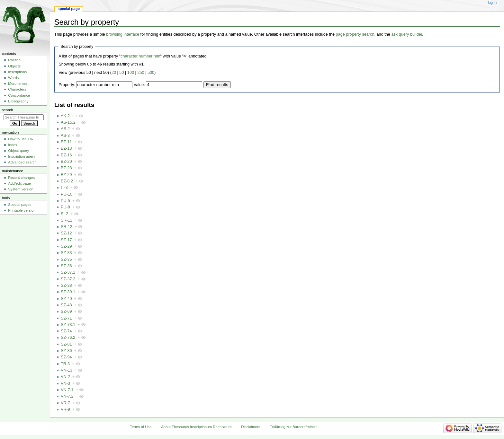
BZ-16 (66, 155)
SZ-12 (66, 233)
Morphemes (18, 83)
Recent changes (21, 178)
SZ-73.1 (68, 325)
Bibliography (18, 101)
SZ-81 (66, 344)
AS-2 (65, 129)
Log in (492, 3)
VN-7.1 (67, 390)
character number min (140, 56)
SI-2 (64, 214)
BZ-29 (66, 175)
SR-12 (67, 227)
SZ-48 (66, 305)
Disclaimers (251, 427)
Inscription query (22, 156)
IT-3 (64, 188)
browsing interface (123, 34)
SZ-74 (66, 331)
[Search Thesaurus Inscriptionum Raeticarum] (24, 117)
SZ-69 (66, 312)
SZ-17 (66, 240)
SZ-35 (66, 259)
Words (13, 78)
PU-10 (67, 194)
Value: (139, 85)
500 (151, 73)
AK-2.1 (67, 116)
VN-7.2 (67, 396)
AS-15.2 (68, 122)
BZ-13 (66, 148)
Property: (67, 85)
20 (114, 73)
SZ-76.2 (68, 338)
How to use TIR (21, 139)
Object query (18, 151)
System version (21, 189)
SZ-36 (66, 266)
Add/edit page (19, 183)
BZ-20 (66, 162)
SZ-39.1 (68, 292)
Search (8, 110)
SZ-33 (66, 253)
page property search (355, 34)
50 (122, 73)
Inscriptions (17, 72)
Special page (69, 9)
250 (141, 73)
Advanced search (22, 162)
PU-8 (65, 207)
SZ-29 (66, 246)
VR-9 (65, 409)
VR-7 (65, 403)
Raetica (14, 60)
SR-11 (67, 220)
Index (13, 145)
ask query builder (407, 34)
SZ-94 (66, 357)
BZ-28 (66, 168)
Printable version (22, 210)
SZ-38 (66, 285)
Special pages (20, 205)
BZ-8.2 (67, 181)
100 (131, 73)
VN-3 (65, 383)
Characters (17, 89)
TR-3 (65, 364)
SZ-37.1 (68, 272)
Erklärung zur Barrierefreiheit (293, 427)
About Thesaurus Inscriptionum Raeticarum (196, 427)
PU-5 (65, 201)
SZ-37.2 (68, 279)
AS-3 (65, 136)
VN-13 (67, 370)
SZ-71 (66, 318)
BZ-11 (66, 142)
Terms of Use (141, 427)
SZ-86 (66, 351)
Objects (14, 66)
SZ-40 (66, 299)
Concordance (19, 95)
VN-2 (65, 377)
